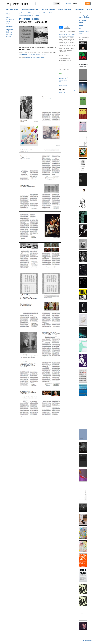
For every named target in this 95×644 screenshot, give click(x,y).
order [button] (61, 27)
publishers (22, 13)
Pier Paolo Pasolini (29, 19)
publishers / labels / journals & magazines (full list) (9, 33)
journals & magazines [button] (65, 9)
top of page (88, 641)
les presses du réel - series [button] (30, 9)
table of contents (63, 85)
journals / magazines (25, 16)
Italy (80, 29)
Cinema (81, 26)
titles (7, 24)
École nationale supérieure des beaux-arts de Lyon (32, 55)
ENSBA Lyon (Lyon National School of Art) (40, 13)
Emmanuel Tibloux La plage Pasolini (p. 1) (63, 80)
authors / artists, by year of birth (10, 19)
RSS (88, 4)
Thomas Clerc (62, 35)
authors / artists (9, 14)
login (90, 9)
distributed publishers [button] (48, 9)
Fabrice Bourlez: (34, 57)
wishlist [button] (67, 27)
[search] (45, 4)
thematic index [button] (79, 9)
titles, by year (10, 27)
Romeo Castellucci (63, 44)
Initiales (36, 16)
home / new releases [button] (12, 9)
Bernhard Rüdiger (66, 36)
